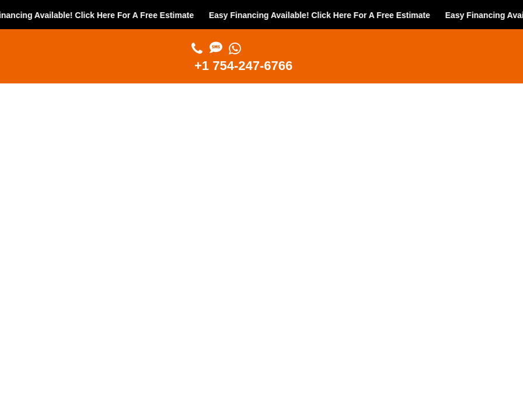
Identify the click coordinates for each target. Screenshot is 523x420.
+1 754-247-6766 (243, 66)
